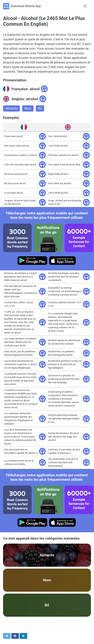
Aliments (11, 108)
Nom (28, 108)
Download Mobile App (26, 6)
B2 (40, 108)
